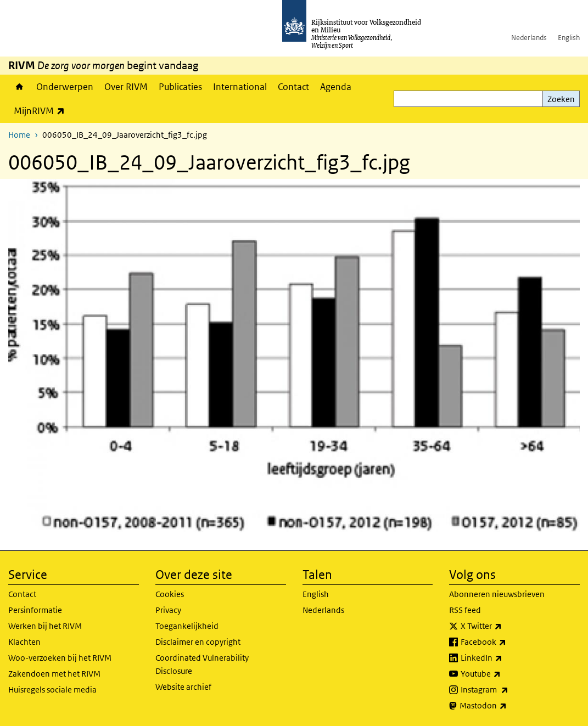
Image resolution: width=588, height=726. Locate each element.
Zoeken (561, 99)
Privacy (168, 610)
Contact (293, 87)
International (240, 87)
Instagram (509, 690)
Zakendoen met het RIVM (54, 674)
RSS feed (465, 610)
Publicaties (180, 87)
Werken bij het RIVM (45, 626)
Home (19, 87)
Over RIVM (126, 87)
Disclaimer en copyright (198, 642)
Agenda (336, 87)
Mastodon (507, 706)
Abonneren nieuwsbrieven (497, 594)
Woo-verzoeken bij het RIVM (60, 658)
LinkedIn (506, 658)
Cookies (170, 594)
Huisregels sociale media (52, 690)
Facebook (508, 642)
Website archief (183, 687)
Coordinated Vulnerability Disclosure (202, 664)
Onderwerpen (65, 87)
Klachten (24, 642)
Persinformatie (35, 610)
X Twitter (505, 626)
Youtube (505, 674)
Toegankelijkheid (187, 626)
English (569, 38)
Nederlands (529, 38)
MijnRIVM (42, 111)
